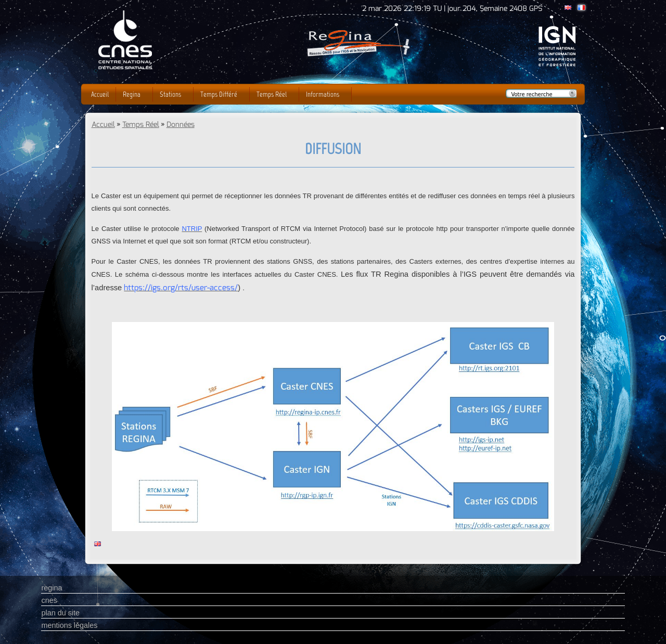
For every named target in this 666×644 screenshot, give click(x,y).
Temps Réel (141, 125)
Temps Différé (219, 94)
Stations (170, 94)
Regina (132, 94)
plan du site (60, 613)
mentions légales (69, 625)
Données (181, 125)
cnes (49, 600)
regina (52, 588)
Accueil (103, 125)
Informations (323, 94)
